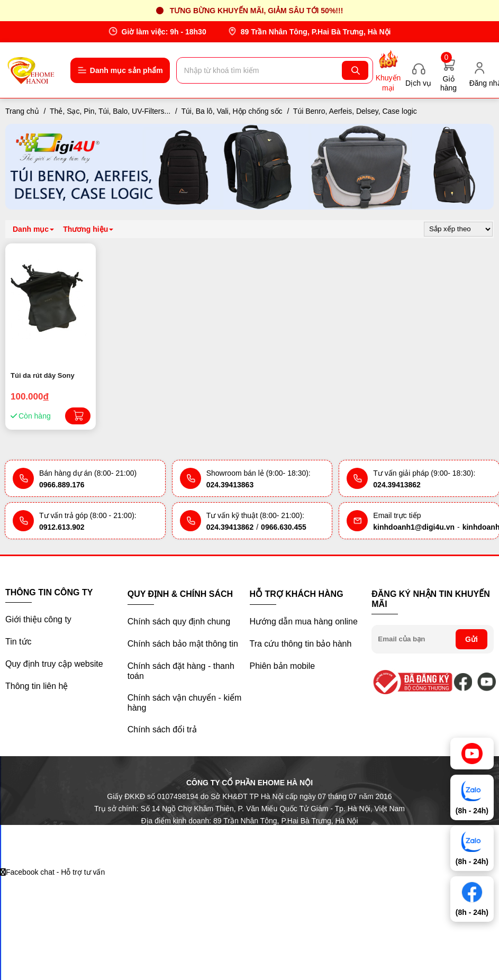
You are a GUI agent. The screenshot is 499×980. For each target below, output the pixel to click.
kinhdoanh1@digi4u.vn (414, 527)
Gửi (471, 639)
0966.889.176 (62, 485)
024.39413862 (397, 485)
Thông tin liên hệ (37, 686)
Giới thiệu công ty (38, 619)
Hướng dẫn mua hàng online (304, 621)
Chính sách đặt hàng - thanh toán (181, 671)
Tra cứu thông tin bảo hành (301, 644)
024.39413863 (230, 485)
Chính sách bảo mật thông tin (183, 644)
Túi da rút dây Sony (43, 375)
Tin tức (19, 642)
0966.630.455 (284, 527)
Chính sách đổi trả (162, 729)
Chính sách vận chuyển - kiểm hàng (185, 703)
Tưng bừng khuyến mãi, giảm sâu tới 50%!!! (257, 11)
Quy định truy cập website (54, 664)
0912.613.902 (62, 527)
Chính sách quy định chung (179, 621)
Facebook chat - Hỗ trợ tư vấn (52, 872)
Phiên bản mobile (283, 666)
